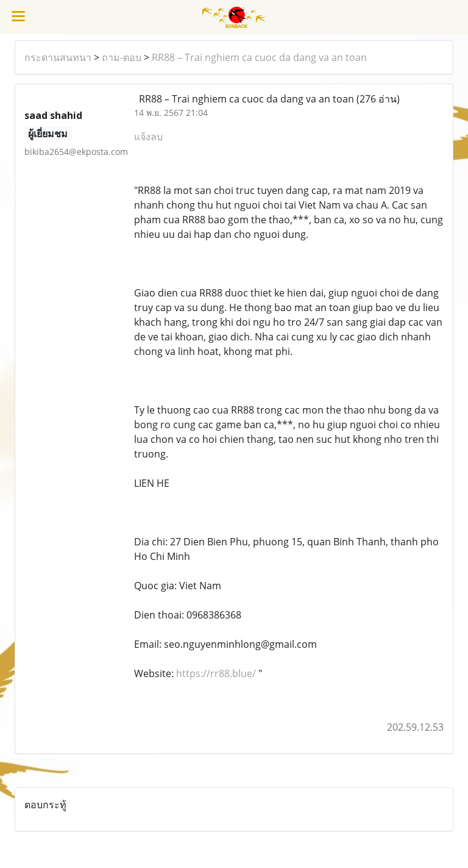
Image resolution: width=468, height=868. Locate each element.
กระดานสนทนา (58, 57)
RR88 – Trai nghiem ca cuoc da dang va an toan (259, 57)
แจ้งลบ (148, 137)
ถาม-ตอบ (122, 57)
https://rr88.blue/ (216, 673)
